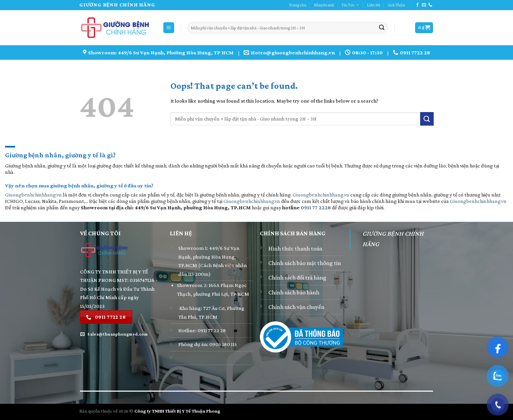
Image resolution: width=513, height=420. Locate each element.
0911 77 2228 (316, 207)
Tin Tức (350, 5)
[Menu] (169, 28)
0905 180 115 (223, 344)
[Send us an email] (424, 5)
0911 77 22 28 (212, 330)
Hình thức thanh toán (295, 248)
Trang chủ (298, 5)
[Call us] (430, 5)
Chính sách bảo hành (294, 292)
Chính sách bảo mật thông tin (305, 263)
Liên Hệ (374, 5)
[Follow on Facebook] (417, 5)
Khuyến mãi (324, 5)
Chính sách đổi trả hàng (297, 278)
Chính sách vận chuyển (296, 307)
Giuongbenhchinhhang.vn (33, 195)
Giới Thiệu (396, 5)
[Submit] (382, 28)
